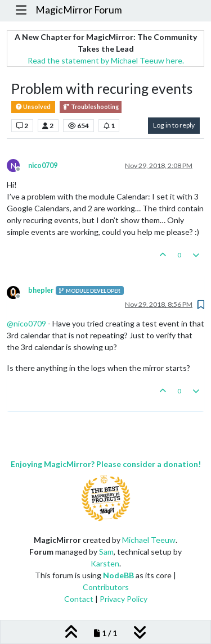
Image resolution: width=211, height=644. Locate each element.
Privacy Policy (124, 599)
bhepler (41, 290)
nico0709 (43, 165)
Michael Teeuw (149, 540)
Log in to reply (174, 125)
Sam (106, 552)
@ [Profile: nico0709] (26, 323)
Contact (79, 599)
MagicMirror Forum (79, 10)
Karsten (105, 563)
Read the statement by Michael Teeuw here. (106, 60)
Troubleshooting (91, 107)
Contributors (106, 587)
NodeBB (118, 575)
